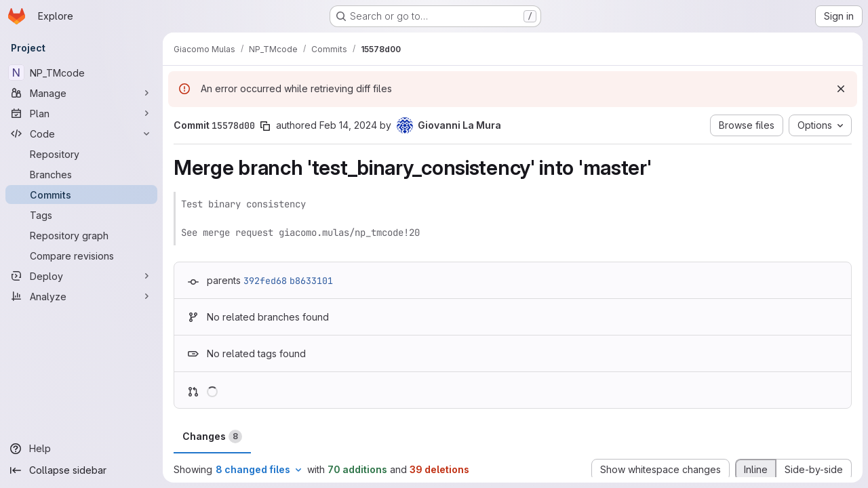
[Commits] (81, 195)
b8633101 (311, 281)
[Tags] (81, 215)
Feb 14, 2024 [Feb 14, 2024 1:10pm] (348, 125)
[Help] (81, 449)
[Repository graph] (81, 235)
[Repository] (81, 154)
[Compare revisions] (81, 256)
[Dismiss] (841, 89)
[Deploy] (81, 276)
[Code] (81, 134)
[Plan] (81, 113)
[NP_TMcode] (81, 73)
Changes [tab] (212, 436)
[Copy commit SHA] (265, 126)
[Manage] (81, 93)
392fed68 (265, 281)
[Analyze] (81, 296)
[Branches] (81, 174)
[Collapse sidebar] (81, 470)
